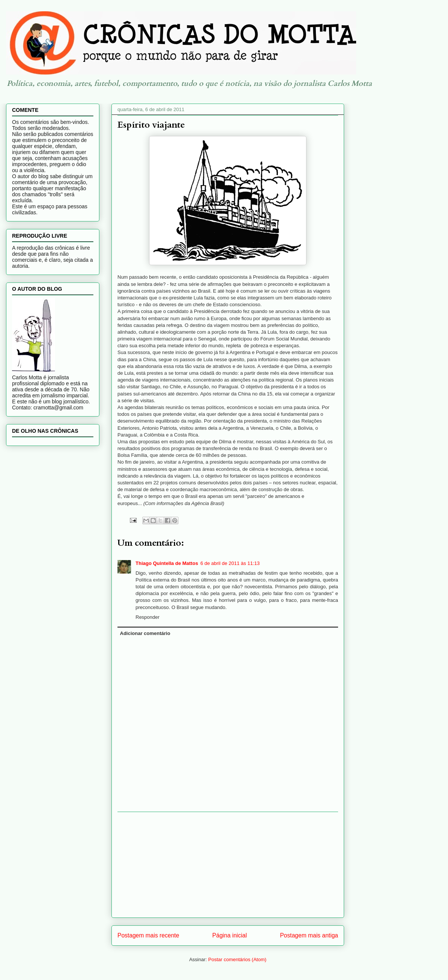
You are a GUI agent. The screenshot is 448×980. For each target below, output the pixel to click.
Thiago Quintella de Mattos (167, 563)
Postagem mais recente (148, 935)
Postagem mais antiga (309, 935)
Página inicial (230, 935)
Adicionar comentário (145, 633)
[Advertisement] (228, 865)
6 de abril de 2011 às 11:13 (230, 563)
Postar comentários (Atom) (237, 959)
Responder (148, 617)
